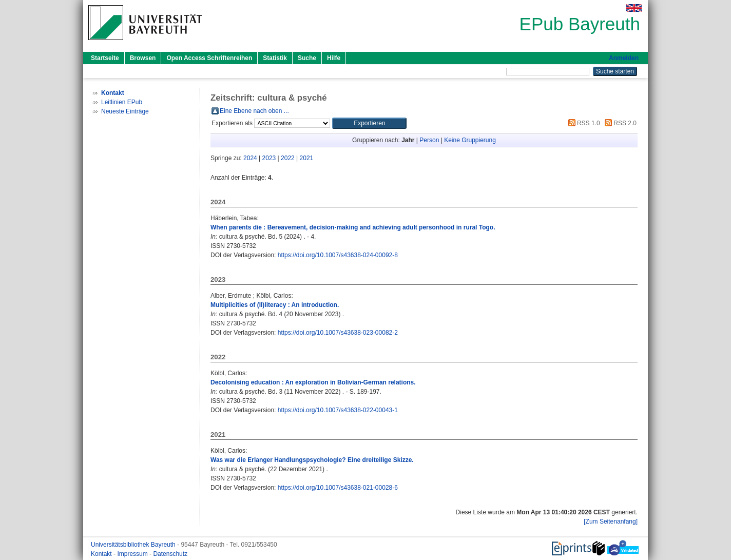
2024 (250, 158)
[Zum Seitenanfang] (611, 522)
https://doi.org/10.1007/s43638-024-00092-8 (338, 255)
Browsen (143, 58)
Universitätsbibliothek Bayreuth (134, 545)
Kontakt (102, 554)
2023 (269, 158)
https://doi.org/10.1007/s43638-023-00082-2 (338, 333)
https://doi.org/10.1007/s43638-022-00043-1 (338, 410)
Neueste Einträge (125, 111)
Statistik (275, 58)
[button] (369, 123)
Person (429, 140)
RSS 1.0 (583, 123)
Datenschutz (170, 554)
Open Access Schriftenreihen (209, 58)
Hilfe (334, 58)
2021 (307, 158)
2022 (288, 158)
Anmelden (624, 58)
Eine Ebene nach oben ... (254, 111)
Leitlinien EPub (122, 102)
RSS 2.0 (619, 123)
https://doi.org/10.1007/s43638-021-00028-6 (338, 488)
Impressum (133, 554)
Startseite (105, 58)
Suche (307, 58)
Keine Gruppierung (470, 140)
